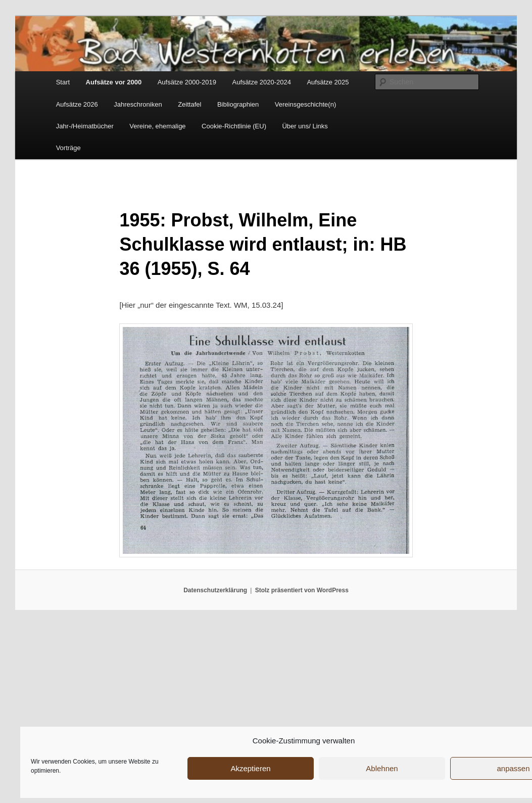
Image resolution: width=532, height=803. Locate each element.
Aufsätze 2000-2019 (187, 82)
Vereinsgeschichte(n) (305, 104)
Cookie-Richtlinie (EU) (234, 126)
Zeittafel (189, 104)
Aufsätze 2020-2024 (262, 82)
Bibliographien (238, 104)
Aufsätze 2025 (328, 82)
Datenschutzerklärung (215, 590)
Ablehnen (382, 768)
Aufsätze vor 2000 (114, 82)
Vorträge (68, 148)
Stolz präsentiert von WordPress (302, 590)
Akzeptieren (250, 768)
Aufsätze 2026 (77, 104)
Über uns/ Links (305, 126)
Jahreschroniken (138, 104)
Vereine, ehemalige (157, 126)
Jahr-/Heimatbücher (85, 126)
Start (63, 82)
